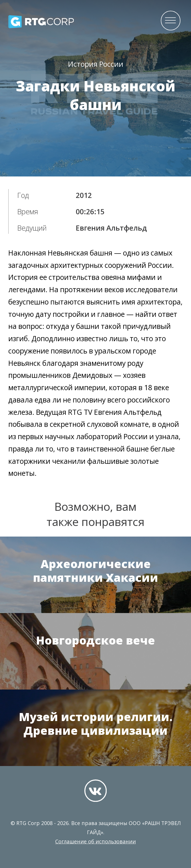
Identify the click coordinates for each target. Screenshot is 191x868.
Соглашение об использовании (95, 841)
